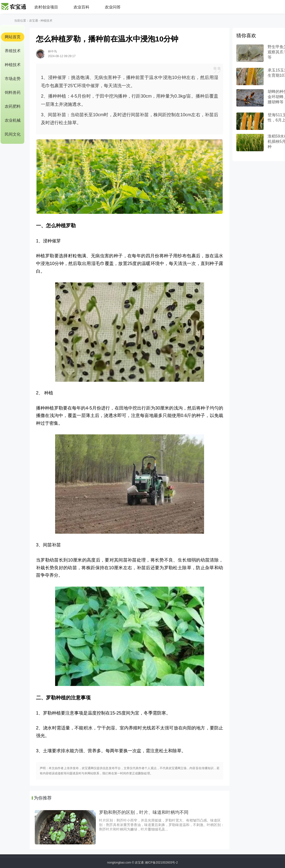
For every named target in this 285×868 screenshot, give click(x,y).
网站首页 (13, 37)
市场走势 (13, 79)
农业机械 (13, 120)
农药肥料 (13, 106)
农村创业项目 (46, 7)
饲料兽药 (13, 93)
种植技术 (46, 21)
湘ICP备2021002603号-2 (161, 863)
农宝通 (34, 21)
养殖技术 (13, 51)
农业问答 (113, 7)
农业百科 (81, 7)
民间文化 (13, 134)
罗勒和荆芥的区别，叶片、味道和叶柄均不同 (144, 812)
